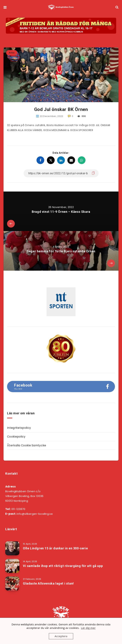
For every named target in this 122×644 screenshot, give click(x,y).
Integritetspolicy (19, 428)
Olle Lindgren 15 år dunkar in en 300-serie (55, 548)
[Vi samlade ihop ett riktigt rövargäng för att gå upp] (12, 566)
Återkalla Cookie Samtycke (27, 445)
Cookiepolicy (16, 437)
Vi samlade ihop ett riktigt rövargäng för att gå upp (63, 566)
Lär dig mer (88, 628)
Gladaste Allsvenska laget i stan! (48, 583)
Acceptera (61, 636)
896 (82, 116)
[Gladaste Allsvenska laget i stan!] (12, 584)
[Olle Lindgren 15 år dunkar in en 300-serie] (12, 548)
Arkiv (12, 53)
